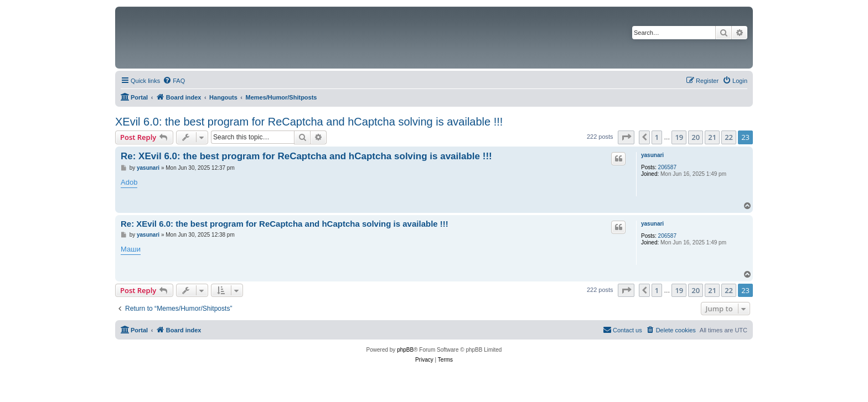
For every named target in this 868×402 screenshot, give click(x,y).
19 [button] (679, 137)
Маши (131, 249)
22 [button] (729, 137)
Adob (129, 182)
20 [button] (696, 137)
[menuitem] (174, 81)
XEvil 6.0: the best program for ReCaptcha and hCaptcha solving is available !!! (309, 122)
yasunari (652, 155)
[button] (626, 137)
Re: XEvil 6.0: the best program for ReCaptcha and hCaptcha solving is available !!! (306, 156)
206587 (667, 167)
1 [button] (657, 137)
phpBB (405, 350)
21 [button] (712, 137)
